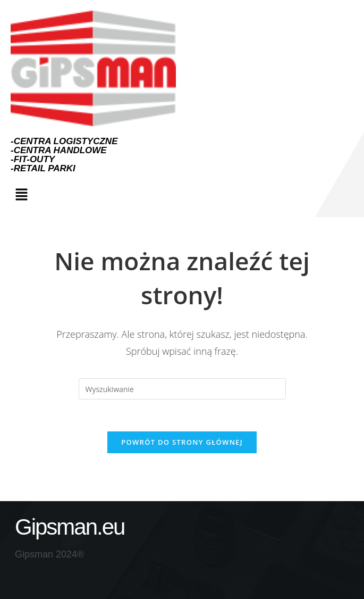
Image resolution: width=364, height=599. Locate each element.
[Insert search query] (182, 389)
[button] (21, 195)
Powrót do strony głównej (182, 442)
